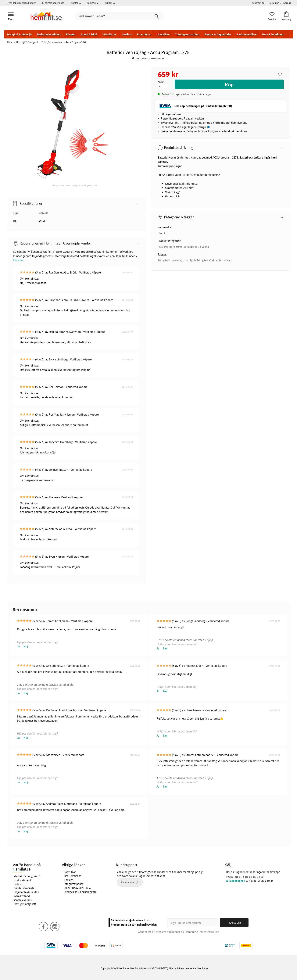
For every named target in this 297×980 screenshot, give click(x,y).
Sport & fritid (89, 34)
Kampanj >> (93, 3)
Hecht (161, 233)
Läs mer (18, 260)
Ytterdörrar (109, 34)
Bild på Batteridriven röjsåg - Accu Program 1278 (74, 185)
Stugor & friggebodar (218, 34)
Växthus (127, 34)
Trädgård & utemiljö (19, 34)
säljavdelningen (236, 881)
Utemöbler (163, 34)
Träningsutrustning (187, 34)
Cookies (69, 880)
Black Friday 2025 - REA (77, 888)
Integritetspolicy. (209, 932)
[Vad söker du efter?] (119, 16)
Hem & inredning (273, 34)
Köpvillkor (70, 872)
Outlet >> (110, 3)
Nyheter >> (75, 3)
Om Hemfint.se (73, 876)
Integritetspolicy (74, 884)
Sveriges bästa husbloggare (80, 892)
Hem (10, 42)
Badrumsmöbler (247, 34)
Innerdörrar (144, 34)
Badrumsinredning (49, 34)
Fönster (71, 34)
